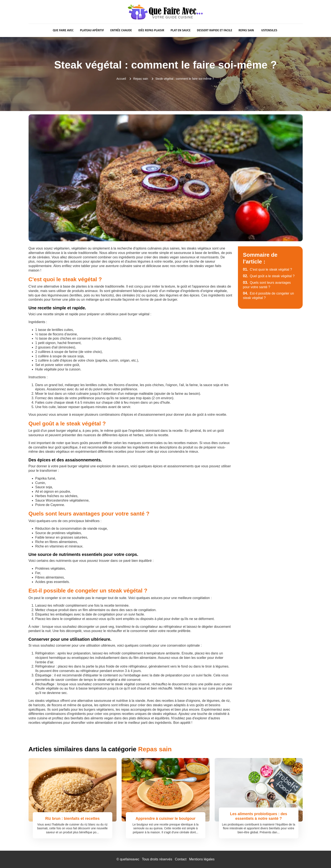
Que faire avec (63, 30)
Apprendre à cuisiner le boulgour (165, 819)
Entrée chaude (121, 30)
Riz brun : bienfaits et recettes (72, 819)
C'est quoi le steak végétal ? (268, 269)
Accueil (121, 79)
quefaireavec (130, 859)
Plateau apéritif (92, 30)
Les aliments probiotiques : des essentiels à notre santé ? (258, 816)
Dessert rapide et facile (215, 30)
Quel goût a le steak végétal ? (269, 276)
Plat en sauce (180, 30)
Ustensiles (269, 30)
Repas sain (246, 30)
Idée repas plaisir (151, 30)
